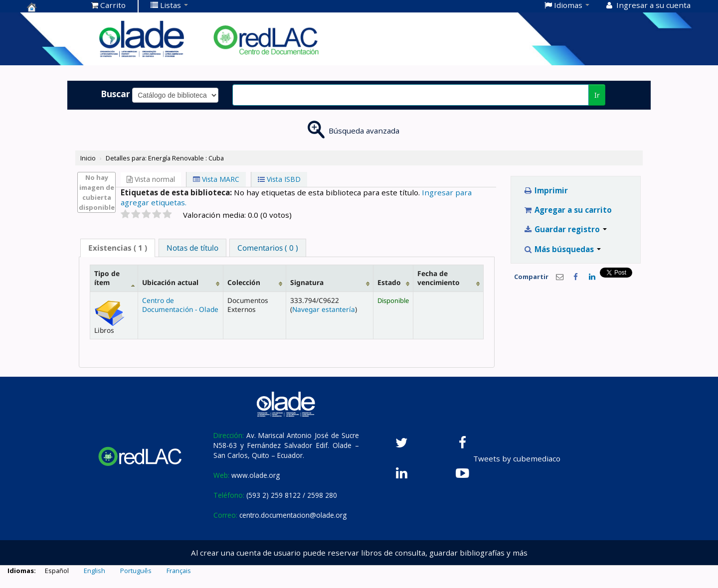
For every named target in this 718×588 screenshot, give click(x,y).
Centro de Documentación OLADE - (52, 7)
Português (136, 571)
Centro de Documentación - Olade (180, 305)
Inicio (88, 158)
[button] (108, 5)
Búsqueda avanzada (364, 131)
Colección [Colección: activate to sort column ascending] (244, 282)
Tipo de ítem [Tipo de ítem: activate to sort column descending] (107, 278)
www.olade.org (256, 475)
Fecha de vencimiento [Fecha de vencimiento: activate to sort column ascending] (439, 278)
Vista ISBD (279, 179)
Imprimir (546, 190)
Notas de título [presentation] (192, 248)
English (94, 571)
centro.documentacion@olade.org (293, 515)
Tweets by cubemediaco (517, 458)
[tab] (118, 248)
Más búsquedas (562, 249)
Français (179, 571)
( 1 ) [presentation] (118, 248)
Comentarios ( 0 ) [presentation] (268, 248)
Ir (597, 95)
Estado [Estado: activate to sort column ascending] (389, 282)
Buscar (115, 94)
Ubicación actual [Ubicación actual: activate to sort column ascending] (170, 282)
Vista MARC (216, 179)
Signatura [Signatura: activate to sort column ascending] (307, 282)
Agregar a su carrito (568, 210)
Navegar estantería (324, 309)
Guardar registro (565, 229)
